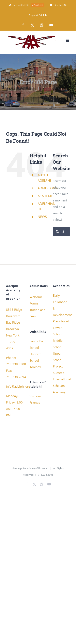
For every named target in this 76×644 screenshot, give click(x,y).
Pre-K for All (61, 321)
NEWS (42, 217)
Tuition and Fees (37, 313)
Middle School (58, 344)
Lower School (58, 331)
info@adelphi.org (18, 386)
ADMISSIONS (47, 188)
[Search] (57, 232)
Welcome (36, 297)
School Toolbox (35, 364)
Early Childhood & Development (61, 305)
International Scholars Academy (61, 386)
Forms (34, 303)
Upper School (58, 357)
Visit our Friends (35, 399)
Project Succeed (59, 369)
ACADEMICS (47, 196)
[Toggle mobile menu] (68, 40)
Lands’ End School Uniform (37, 348)
